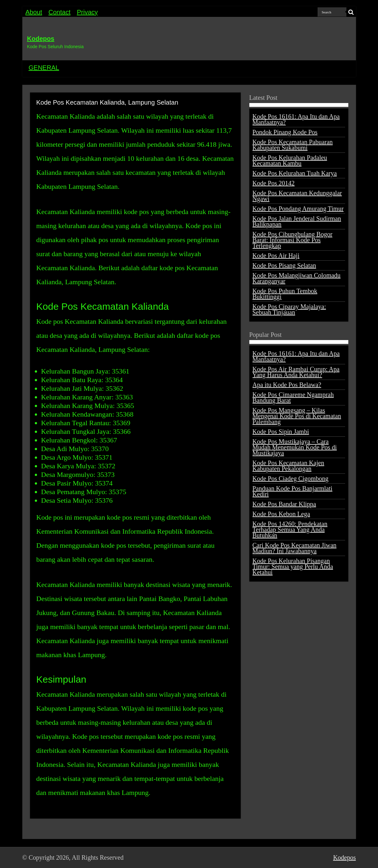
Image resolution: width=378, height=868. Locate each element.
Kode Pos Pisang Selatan (284, 265)
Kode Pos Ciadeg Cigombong (291, 479)
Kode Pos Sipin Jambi (281, 432)
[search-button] (351, 12)
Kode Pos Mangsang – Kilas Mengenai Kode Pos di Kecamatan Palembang (297, 416)
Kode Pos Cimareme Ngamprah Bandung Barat (293, 397)
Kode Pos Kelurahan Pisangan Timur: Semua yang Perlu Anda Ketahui (293, 567)
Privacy (87, 12)
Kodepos (41, 39)
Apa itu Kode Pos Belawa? (287, 385)
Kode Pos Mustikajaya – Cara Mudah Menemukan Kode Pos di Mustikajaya (295, 447)
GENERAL (44, 68)
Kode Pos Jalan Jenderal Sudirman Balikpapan (297, 221)
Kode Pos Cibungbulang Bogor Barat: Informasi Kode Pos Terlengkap (293, 240)
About (34, 12)
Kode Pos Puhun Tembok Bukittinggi (285, 294)
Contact (60, 12)
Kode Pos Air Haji (276, 256)
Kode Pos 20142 (274, 183)
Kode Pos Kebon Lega (281, 514)
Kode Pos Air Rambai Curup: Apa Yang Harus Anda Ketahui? (296, 372)
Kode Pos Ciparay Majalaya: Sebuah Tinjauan (289, 309)
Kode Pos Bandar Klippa (284, 504)
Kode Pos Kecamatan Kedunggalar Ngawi (297, 196)
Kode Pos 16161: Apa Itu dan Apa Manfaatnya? (296, 119)
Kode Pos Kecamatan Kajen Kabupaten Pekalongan (288, 466)
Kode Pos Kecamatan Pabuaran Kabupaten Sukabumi (293, 145)
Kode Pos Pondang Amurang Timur (298, 209)
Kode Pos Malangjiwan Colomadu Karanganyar (297, 278)
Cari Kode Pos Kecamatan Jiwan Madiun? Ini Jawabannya (295, 548)
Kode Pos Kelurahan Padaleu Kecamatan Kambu (290, 160)
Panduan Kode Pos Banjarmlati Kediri (293, 491)
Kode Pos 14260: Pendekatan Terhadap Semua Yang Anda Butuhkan (290, 530)
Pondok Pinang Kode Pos (285, 132)
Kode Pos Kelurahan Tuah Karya (295, 173)
